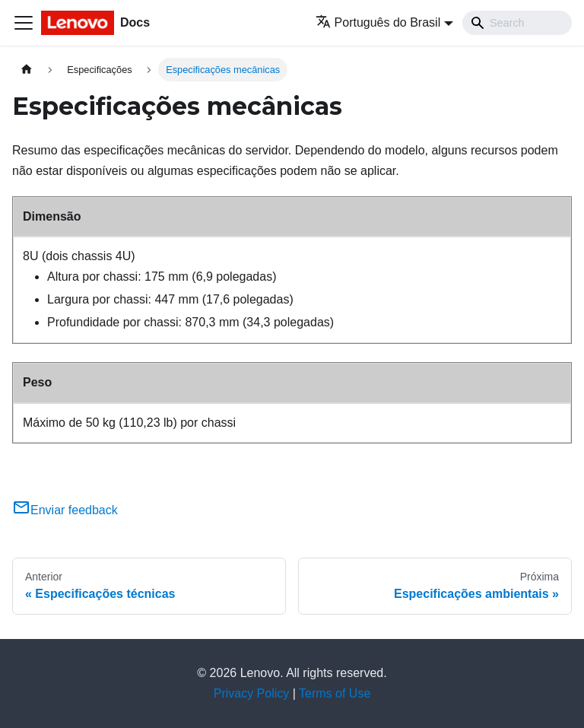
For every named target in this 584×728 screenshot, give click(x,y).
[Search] (517, 23)
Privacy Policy (252, 693)
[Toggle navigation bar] (24, 23)
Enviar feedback (65, 510)
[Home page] (27, 70)
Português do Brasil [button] (378, 22)
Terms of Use (335, 693)
